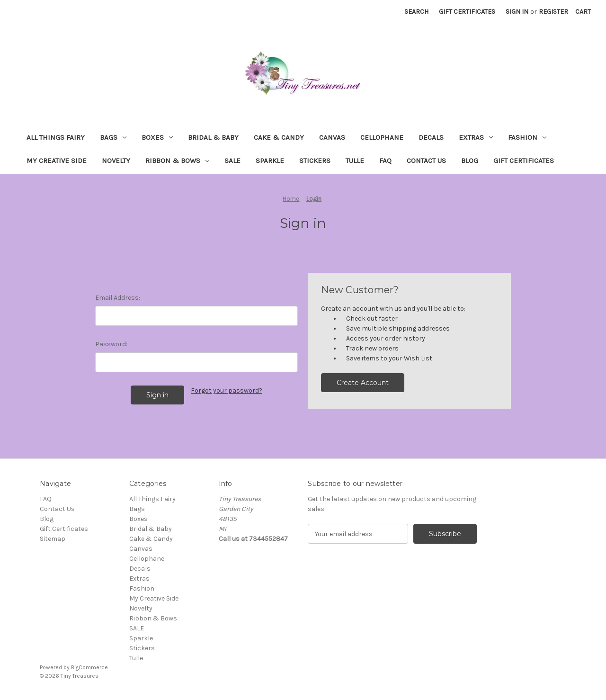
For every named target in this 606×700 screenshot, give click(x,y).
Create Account (363, 383)
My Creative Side (57, 161)
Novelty (116, 161)
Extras (476, 137)
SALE (232, 161)
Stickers (315, 161)
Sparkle (270, 161)
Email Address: (118, 298)
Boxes (157, 137)
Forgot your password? (227, 390)
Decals (431, 137)
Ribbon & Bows (177, 161)
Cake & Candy (279, 137)
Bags (113, 137)
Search (416, 12)
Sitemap (53, 539)
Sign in (517, 12)
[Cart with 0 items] (583, 12)
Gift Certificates (467, 12)
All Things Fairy (56, 137)
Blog (470, 161)
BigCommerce (89, 667)
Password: (111, 344)
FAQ (385, 161)
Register (553, 12)
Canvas (332, 137)
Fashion (527, 137)
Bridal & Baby (213, 137)
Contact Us (426, 161)
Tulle (355, 161)
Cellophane (382, 137)
